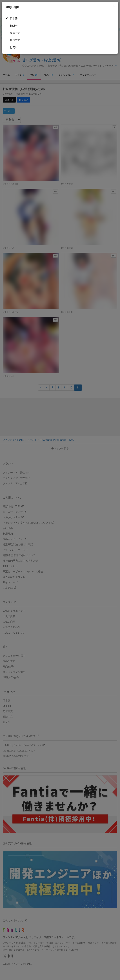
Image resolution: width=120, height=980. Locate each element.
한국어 (14, 47)
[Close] (115, 6)
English (14, 26)
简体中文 (15, 33)
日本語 (14, 18)
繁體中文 (15, 40)
